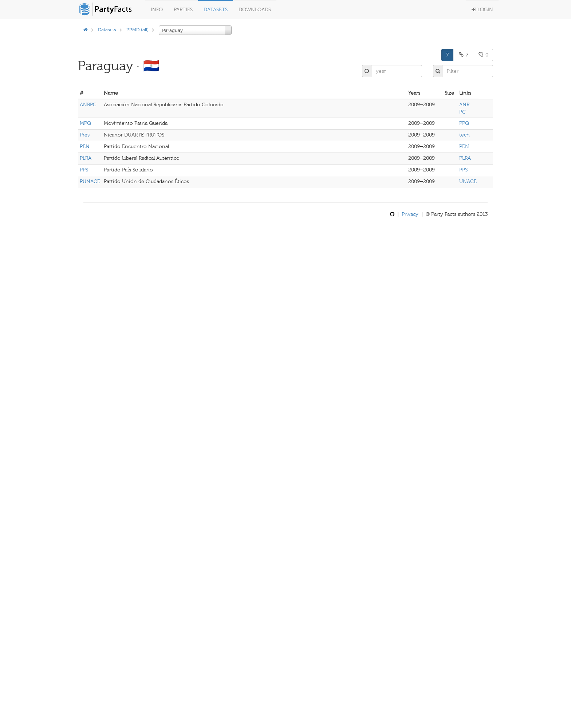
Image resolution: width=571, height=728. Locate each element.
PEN (85, 147)
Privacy (410, 214)
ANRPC (88, 105)
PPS (84, 170)
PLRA (86, 158)
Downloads (255, 10)
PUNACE (90, 181)
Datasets (216, 10)
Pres (85, 135)
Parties (183, 10)
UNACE (468, 181)
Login (482, 10)
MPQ (85, 123)
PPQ (464, 123)
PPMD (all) (137, 30)
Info (157, 10)
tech (464, 135)
